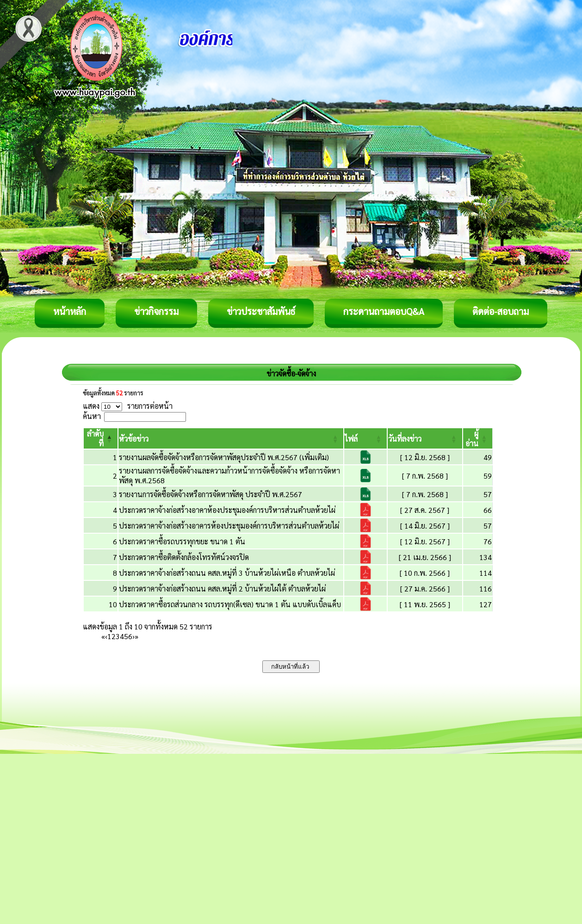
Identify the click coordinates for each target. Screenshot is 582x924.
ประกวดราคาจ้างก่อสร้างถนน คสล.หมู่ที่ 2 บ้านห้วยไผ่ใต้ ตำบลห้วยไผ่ (222, 588)
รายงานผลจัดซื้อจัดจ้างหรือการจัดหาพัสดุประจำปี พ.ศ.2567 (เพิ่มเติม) (224, 457)
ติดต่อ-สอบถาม (501, 311)
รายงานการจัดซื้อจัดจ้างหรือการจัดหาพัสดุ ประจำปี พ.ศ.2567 (211, 494)
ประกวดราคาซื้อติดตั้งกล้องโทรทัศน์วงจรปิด (184, 557)
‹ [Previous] (106, 636)
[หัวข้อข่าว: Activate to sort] (231, 438)
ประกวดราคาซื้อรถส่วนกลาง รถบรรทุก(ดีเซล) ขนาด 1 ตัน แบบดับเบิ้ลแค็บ (230, 604)
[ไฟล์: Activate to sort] (365, 438)
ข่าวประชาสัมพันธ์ (261, 311)
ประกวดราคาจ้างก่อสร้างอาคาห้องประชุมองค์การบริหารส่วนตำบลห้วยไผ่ (227, 510)
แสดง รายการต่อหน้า (128, 406)
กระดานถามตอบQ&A (384, 311)
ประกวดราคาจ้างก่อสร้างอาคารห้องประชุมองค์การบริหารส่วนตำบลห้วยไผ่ (229, 526)
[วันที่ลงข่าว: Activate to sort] (425, 438)
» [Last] (136, 636)
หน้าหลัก (70, 311)
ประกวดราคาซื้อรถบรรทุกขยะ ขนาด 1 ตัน (182, 541)
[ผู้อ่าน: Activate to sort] (478, 438)
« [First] (103, 636)
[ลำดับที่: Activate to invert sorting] (101, 438)
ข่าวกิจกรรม (156, 311)
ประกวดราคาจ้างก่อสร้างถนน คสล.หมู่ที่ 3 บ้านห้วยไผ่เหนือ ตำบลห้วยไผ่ (227, 573)
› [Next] (133, 636)
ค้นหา (92, 416)
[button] (134, 439)
